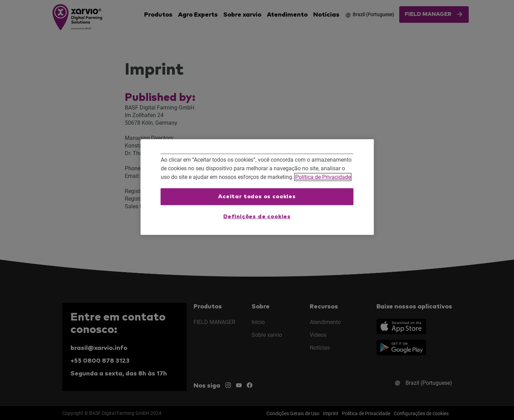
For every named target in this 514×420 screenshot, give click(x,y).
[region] (257, 187)
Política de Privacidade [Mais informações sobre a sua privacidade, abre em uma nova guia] (323, 177)
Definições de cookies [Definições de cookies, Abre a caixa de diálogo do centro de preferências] (257, 217)
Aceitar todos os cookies (257, 197)
